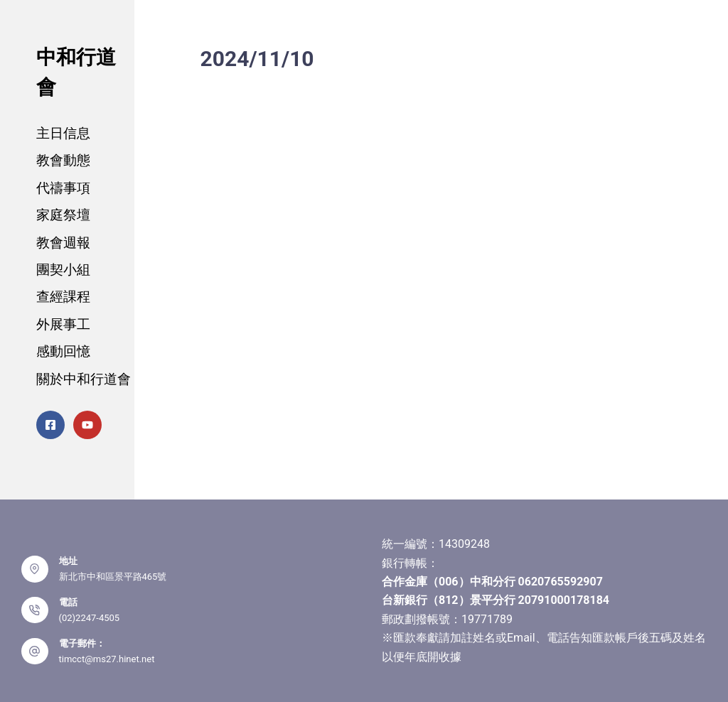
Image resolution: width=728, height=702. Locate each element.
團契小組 (63, 270)
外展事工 (63, 324)
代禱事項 (63, 188)
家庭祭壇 (63, 215)
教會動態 (63, 160)
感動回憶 (63, 351)
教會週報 (63, 243)
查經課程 (63, 297)
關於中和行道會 (84, 379)
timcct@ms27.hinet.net (107, 659)
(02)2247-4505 (90, 618)
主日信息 (63, 133)
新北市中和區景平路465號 (113, 577)
